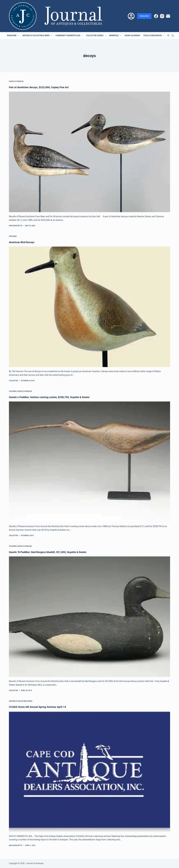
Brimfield (116, 36)
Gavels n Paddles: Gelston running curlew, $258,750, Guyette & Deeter (51, 397)
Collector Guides (97, 36)
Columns (13, 391)
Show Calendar (132, 36)
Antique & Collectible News (38, 36)
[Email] (168, 16)
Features (13, 236)
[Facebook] (156, 16)
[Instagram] (162, 16)
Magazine (14, 36)
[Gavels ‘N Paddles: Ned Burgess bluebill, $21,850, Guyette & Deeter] (89, 617)
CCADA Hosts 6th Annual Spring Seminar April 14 (39, 707)
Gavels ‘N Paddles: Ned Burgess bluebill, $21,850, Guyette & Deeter (49, 552)
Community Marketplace (70, 36)
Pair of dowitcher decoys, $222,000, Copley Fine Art (40, 87)
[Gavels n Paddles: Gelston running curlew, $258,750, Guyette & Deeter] (89, 462)
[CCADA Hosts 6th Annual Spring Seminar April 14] (89, 772)
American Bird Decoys (22, 242)
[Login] (131, 16)
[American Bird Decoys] (89, 307)
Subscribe (144, 16)
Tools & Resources (154, 36)
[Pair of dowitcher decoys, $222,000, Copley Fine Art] (89, 152)
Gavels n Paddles (16, 81)
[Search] (173, 36)
